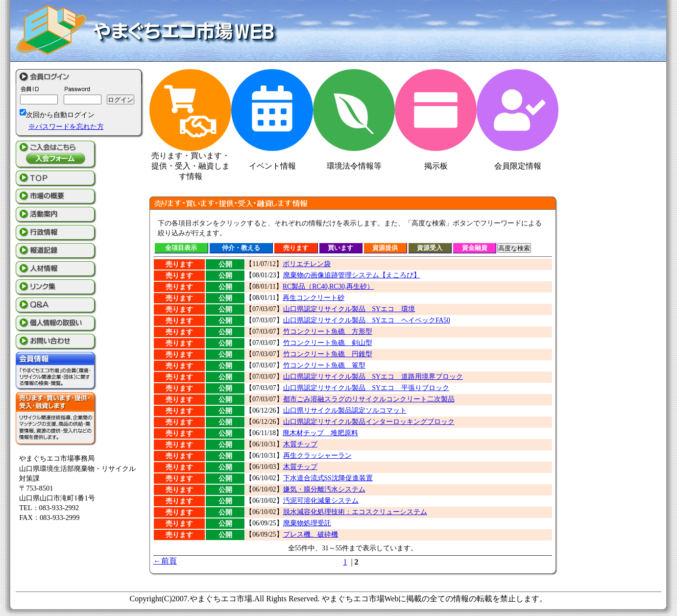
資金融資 (475, 248)
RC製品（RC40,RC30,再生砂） (328, 286)
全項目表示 (181, 248)
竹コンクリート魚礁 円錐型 (328, 354)
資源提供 (385, 248)
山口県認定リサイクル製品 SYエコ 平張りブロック (366, 388)
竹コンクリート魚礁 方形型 (328, 332)
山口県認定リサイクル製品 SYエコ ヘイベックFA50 (367, 320)
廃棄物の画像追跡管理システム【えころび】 (352, 275)
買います (340, 248)
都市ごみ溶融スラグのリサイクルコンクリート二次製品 (369, 399)
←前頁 (165, 561)
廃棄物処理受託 (307, 523)
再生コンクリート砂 (314, 298)
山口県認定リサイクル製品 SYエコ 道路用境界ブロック (373, 377)
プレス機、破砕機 (311, 534)
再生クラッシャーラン (317, 456)
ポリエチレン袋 (307, 264)
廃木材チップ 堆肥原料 (320, 433)
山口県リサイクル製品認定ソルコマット (345, 410)
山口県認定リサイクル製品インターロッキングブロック (369, 422)
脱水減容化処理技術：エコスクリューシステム (355, 512)
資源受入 (430, 248)
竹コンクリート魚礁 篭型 (324, 365)
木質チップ (300, 444)
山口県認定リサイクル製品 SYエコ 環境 (349, 309)
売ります (296, 248)
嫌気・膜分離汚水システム (324, 489)
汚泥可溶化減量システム (321, 501)
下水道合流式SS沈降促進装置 (328, 478)
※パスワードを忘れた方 (66, 126)
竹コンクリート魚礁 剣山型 (328, 343)
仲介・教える (241, 248)
